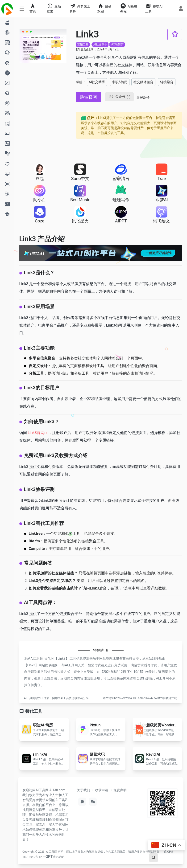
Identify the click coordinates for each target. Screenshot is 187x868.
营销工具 (83, 45)
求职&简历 (117, 45)
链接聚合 (167, 82)
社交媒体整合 (143, 82)
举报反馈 (143, 98)
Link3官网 (36, 433)
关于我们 (83, 790)
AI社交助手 (100, 45)
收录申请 (102, 790)
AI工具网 (52, 852)
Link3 (62, 659)
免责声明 (120, 790)
